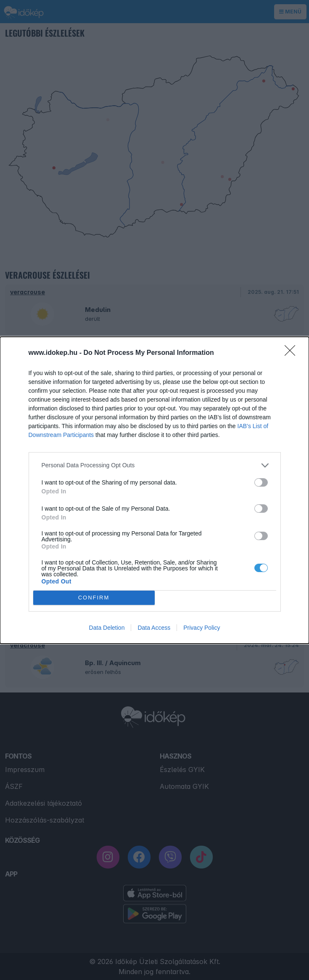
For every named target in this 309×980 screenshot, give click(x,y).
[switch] (261, 482)
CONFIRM (94, 597)
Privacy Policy (202, 628)
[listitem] (155, 465)
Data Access (154, 628)
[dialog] (154, 490)
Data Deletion (107, 628)
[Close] (293, 353)
